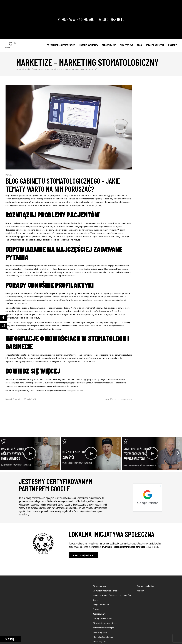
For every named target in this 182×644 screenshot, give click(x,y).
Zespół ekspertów (101, 605)
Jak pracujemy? (100, 614)
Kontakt (141, 591)
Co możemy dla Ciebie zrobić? (106, 591)
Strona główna (100, 586)
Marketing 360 (99, 642)
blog (107, 399)
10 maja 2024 (30, 399)
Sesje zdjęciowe (100, 633)
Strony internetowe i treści (105, 623)
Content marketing (145, 586)
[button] (4, 453)
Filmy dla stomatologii (103, 637)
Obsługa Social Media (103, 619)
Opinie (96, 600)
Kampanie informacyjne (103, 628)
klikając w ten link (75, 391)
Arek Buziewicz (15, 399)
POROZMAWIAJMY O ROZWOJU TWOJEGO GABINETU (91, 19)
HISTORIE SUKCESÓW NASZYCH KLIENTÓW (112, 596)
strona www (126, 399)
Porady (27, 69)
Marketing (115, 399)
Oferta (96, 609)
